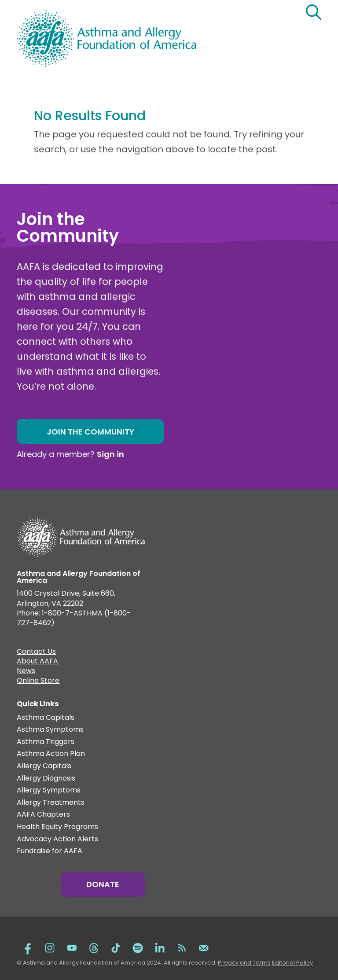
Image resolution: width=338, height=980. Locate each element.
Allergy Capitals (44, 766)
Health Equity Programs (57, 827)
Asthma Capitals (46, 718)
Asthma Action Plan (51, 754)
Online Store (38, 682)
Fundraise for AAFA (50, 851)
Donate (103, 884)
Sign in (110, 454)
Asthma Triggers (46, 742)
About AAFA (37, 662)
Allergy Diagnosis (46, 779)
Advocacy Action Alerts (57, 839)
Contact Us (36, 652)
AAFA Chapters (43, 815)
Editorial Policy (292, 963)
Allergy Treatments (51, 803)
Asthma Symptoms (50, 730)
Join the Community (90, 432)
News (26, 672)
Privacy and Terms (244, 963)
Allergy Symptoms (49, 790)
